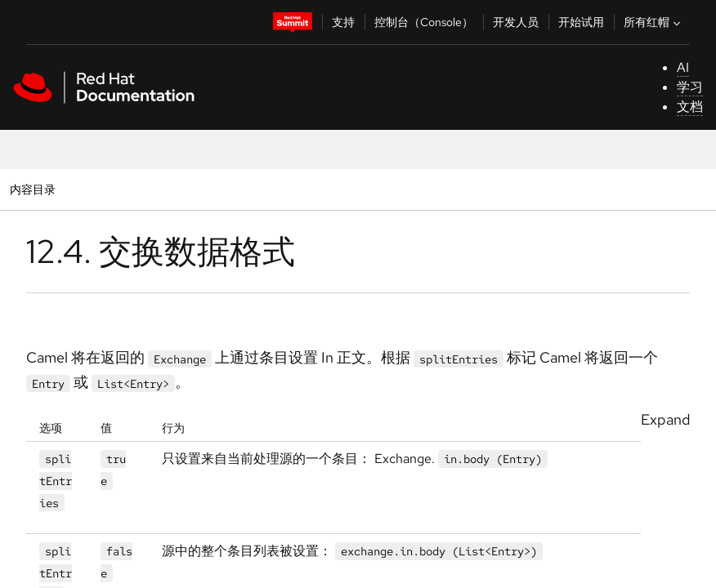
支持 (343, 22)
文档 (690, 107)
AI (683, 67)
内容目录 (32, 189)
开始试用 (581, 22)
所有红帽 (654, 22)
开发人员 (516, 22)
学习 (690, 87)
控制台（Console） (424, 22)
